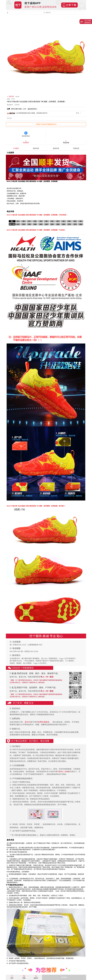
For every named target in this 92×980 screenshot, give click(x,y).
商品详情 (36, 148)
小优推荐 (16, 148)
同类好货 (76, 148)
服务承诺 (56, 148)
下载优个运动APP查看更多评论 (46, 124)
